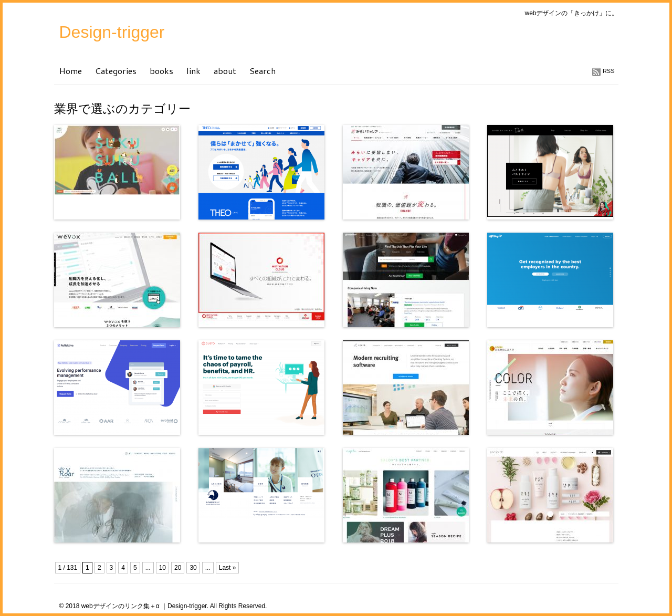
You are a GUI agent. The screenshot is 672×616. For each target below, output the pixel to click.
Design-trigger (112, 32)
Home (71, 71)
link (193, 71)
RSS (609, 71)
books (161, 71)
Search (262, 71)
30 (193, 568)
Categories (116, 71)
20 (178, 568)
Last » (228, 568)
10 (162, 568)
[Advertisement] (177, 560)
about (225, 71)
